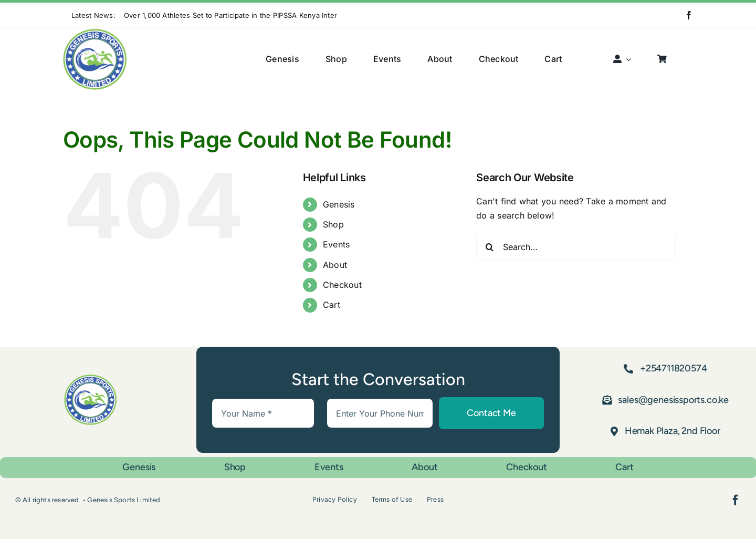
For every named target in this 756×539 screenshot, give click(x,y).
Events (336, 244)
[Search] (489, 247)
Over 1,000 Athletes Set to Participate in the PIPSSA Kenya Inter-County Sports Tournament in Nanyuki (296, 15)
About (335, 265)
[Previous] (344, 15)
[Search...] (576, 247)
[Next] (358, 15)
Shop (333, 224)
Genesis (339, 204)
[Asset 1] (95, 33)
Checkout (342, 285)
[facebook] (689, 15)
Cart (332, 305)
